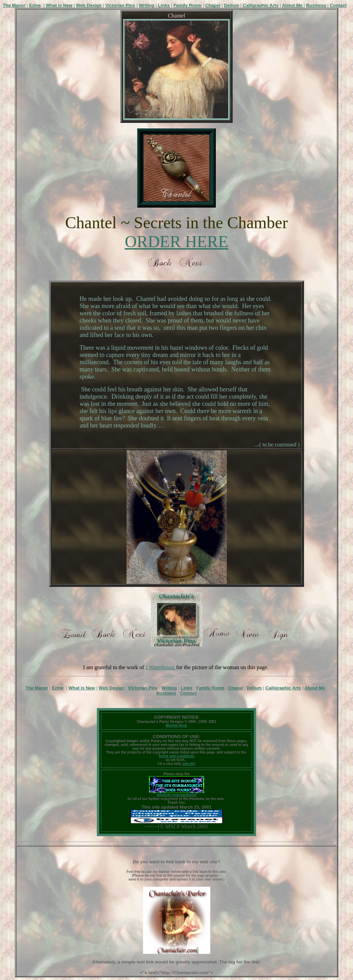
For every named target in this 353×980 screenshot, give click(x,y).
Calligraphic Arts (261, 5)
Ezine (35, 5)
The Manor (14, 5)
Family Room (188, 5)
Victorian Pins (120, 5)
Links (164, 5)
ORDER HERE (176, 241)
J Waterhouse (161, 667)
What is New (59, 5)
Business (316, 5)
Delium (231, 5)
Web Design (89, 5)
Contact (338, 5)
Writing (147, 5)
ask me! (189, 764)
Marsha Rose (176, 725)
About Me (293, 5)
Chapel (213, 5)
